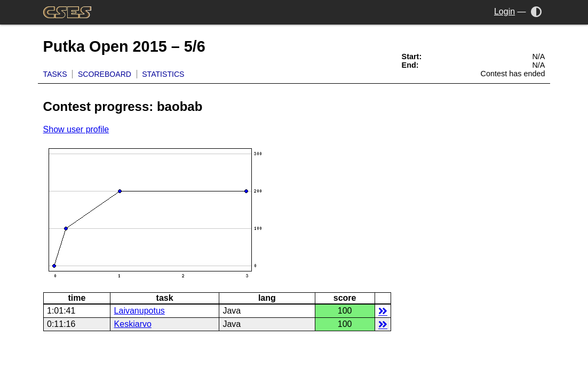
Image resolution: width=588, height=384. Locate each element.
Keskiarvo (133, 324)
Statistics (163, 74)
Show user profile (76, 129)
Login (504, 11)
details (383, 311)
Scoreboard (105, 74)
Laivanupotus (140, 311)
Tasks (55, 74)
